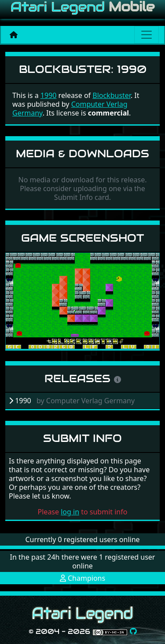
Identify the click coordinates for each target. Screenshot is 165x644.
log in (70, 512)
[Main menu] (147, 35)
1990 (49, 95)
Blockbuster (112, 95)
